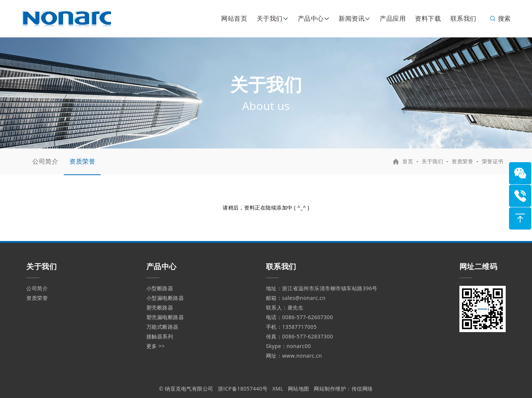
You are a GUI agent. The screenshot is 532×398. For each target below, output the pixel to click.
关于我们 (270, 18)
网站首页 (234, 18)
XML (278, 389)
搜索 (500, 18)
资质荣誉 (82, 161)
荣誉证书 (493, 161)
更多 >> (156, 346)
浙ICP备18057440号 (243, 389)
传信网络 (362, 389)
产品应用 (393, 18)
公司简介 (45, 161)
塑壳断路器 (160, 307)
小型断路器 (160, 288)
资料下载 (428, 18)
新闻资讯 (352, 18)
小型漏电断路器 (165, 298)
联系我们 (463, 18)
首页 (408, 161)
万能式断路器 (162, 327)
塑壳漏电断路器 (165, 317)
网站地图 (299, 389)
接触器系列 (160, 336)
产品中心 (311, 18)
